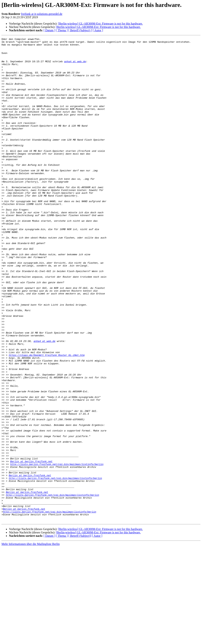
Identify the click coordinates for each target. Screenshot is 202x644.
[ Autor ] (98, 30)
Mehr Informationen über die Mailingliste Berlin (31, 641)
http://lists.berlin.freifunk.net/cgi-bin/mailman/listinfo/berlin (57, 550)
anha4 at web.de (75, 66)
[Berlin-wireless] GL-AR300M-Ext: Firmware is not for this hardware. (100, 24)
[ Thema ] (62, 30)
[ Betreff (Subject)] (80, 633)
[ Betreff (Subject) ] (80, 30)
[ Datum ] (49, 30)
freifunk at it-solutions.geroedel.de (42, 14)
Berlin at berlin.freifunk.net (31, 546)
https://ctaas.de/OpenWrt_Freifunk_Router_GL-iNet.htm (47, 419)
